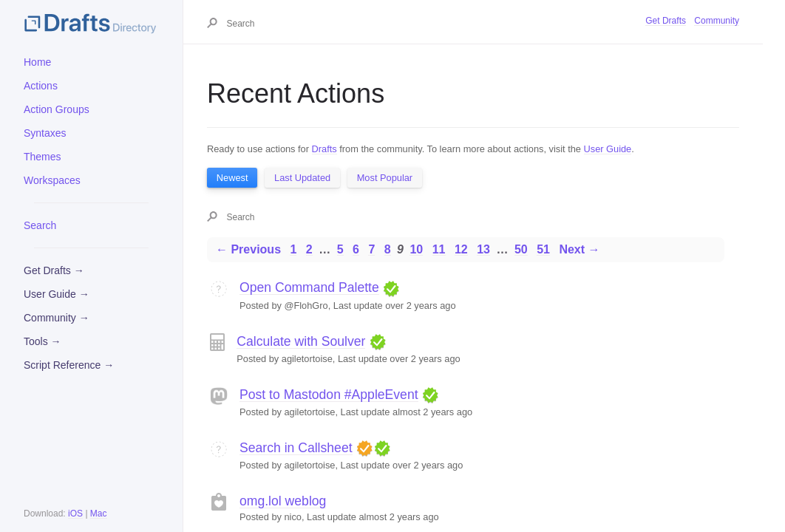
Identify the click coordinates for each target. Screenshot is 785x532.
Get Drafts (666, 21)
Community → (57, 318)
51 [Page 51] (543, 249)
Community (717, 21)
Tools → (43, 341)
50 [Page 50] (521, 249)
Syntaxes (45, 133)
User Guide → (57, 294)
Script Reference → (69, 365)
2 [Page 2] (309, 249)
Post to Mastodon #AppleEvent (329, 395)
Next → (579, 249)
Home (37, 62)
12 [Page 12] (461, 249)
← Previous (248, 249)
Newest (232, 178)
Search (40, 225)
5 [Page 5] (340, 249)
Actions (41, 86)
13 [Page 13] (483, 249)
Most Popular (385, 178)
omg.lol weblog (283, 501)
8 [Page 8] (388, 249)
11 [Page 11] (439, 249)
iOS (75, 514)
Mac (99, 514)
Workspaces (52, 180)
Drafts (324, 149)
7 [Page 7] (371, 249)
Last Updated (302, 178)
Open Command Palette (309, 287)
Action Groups (57, 109)
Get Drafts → (54, 270)
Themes (43, 157)
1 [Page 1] (293, 249)
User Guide (608, 149)
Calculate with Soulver (301, 341)
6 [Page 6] (356, 249)
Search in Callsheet (296, 448)
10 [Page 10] (416, 249)
